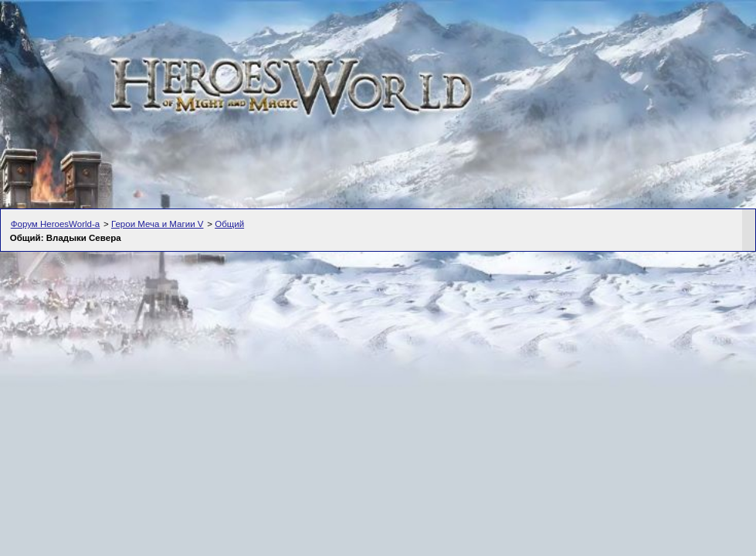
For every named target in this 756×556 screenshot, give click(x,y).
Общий (229, 224)
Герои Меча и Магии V (158, 224)
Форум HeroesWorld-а (56, 224)
